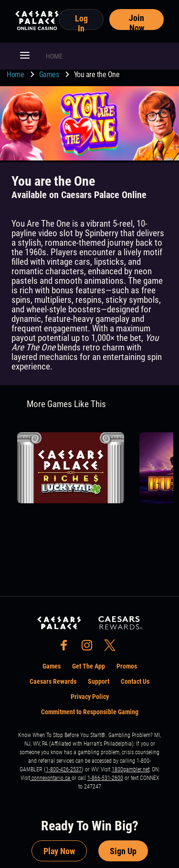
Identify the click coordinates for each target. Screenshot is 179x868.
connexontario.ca (51, 778)
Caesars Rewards (53, 681)
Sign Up (123, 851)
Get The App (89, 666)
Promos (127, 666)
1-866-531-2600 (105, 778)
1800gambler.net (131, 769)
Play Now (59, 851)
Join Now (137, 21)
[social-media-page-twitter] (113, 648)
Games (50, 75)
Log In (81, 22)
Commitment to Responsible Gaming (90, 712)
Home (16, 75)
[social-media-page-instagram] (90, 648)
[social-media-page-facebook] (67, 648)
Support (99, 681)
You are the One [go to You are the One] (97, 75)
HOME (54, 56)
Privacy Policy (90, 697)
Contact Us (135, 681)
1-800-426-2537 (64, 769)
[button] (25, 56)
